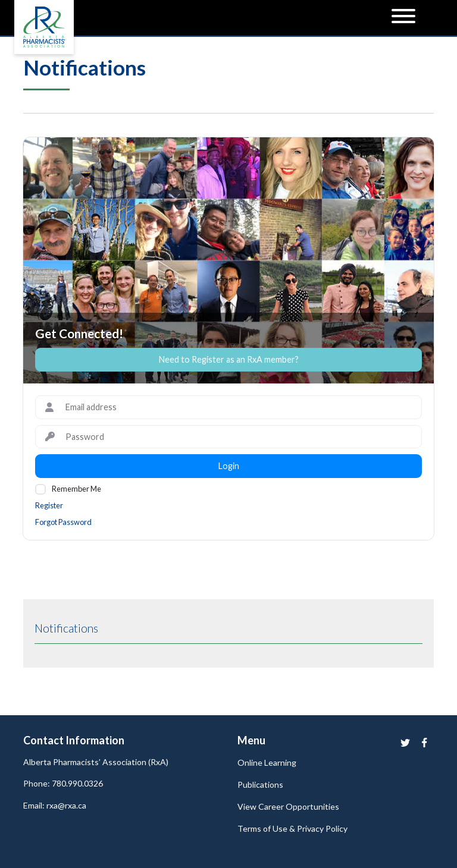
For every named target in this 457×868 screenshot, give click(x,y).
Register (49, 505)
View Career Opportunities (288, 806)
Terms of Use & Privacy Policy (292, 828)
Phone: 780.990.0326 (63, 783)
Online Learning (267, 762)
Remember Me (76, 489)
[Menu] (403, 18)
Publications (260, 784)
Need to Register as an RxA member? (229, 359)
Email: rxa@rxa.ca (55, 805)
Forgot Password (63, 522)
